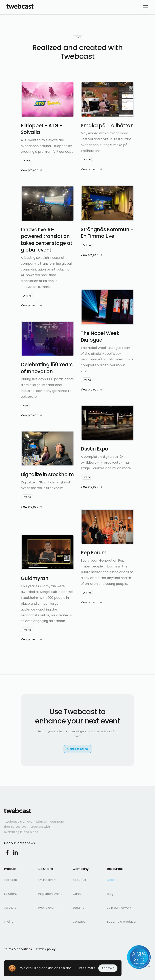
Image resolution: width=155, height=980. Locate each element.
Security (78, 908)
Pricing (9, 922)
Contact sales (77, 749)
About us (79, 880)
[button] (145, 7)
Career (78, 894)
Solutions (11, 894)
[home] (20, 7)
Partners (10, 908)
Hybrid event (47, 908)
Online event (47, 880)
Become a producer (122, 922)
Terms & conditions (18, 949)
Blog (110, 894)
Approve (108, 968)
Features (10, 880)
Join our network (119, 908)
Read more (87, 968)
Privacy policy (46, 949)
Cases (112, 880)
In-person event (50, 894)
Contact (79, 922)
